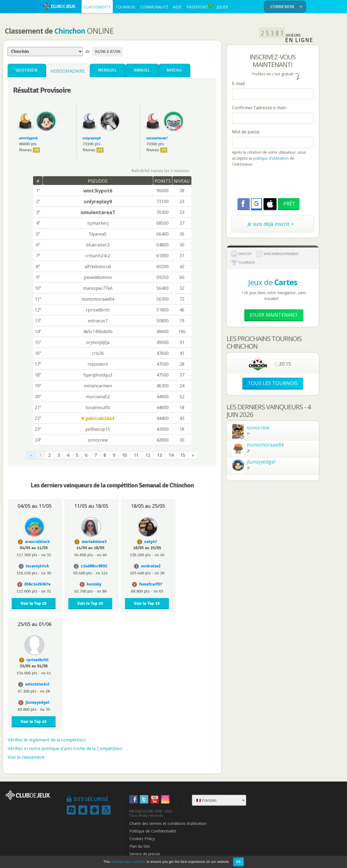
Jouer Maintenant (274, 315)
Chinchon (70, 31)
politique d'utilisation (270, 158)
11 (136, 455)
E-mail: (239, 83)
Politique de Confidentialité (153, 831)
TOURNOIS (125, 7)
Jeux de (273, 282)
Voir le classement (26, 757)
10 (124, 455)
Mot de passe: (246, 132)
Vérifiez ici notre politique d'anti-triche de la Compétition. (65, 748)
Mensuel (107, 70)
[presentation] (273, 183)
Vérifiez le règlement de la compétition (47, 740)
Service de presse (145, 854)
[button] (256, 204)
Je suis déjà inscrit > (271, 224)
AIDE (177, 7)
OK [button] (238, 862)
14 (171, 455)
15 (183, 455)
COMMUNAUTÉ (154, 7)
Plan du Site (140, 846)
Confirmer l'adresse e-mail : (260, 108)
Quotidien (27, 70)
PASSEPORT (200, 6)
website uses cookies (128, 862)
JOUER (222, 7)
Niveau (174, 70)
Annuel (142, 70)
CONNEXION (287, 7)
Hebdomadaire (68, 71)
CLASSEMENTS (97, 7)
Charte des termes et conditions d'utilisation (168, 824)
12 (148, 455)
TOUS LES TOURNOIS (273, 383)
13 (159, 455)
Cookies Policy (142, 839)
